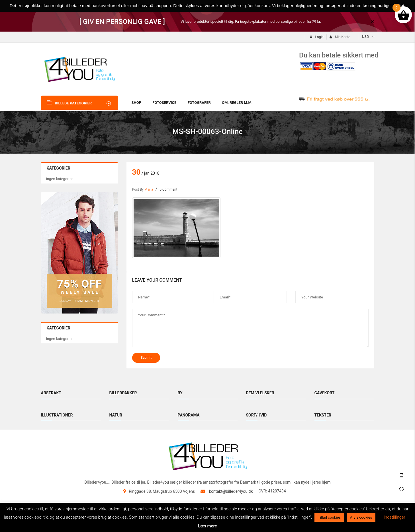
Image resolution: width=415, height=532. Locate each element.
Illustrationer (57, 415)
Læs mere (207, 526)
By (180, 393)
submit (146, 358)
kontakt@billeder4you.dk (231, 491)
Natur (116, 415)
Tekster (323, 415)
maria (149, 189)
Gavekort (325, 393)
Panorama (189, 415)
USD (366, 37)
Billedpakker (123, 393)
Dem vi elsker (260, 393)
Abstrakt (51, 393)
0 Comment (168, 189)
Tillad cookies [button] (329, 517)
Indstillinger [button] (394, 517)
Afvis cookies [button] (361, 517)
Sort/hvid (256, 415)
